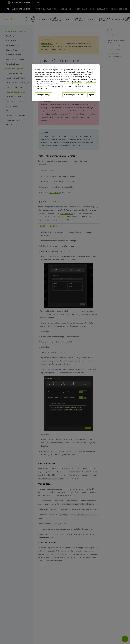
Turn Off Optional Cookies (74, 95)
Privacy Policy (77, 81)
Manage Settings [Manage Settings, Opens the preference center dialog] (43, 95)
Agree (91, 95)
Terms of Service (72, 84)
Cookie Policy (91, 81)
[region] (66, 83)
